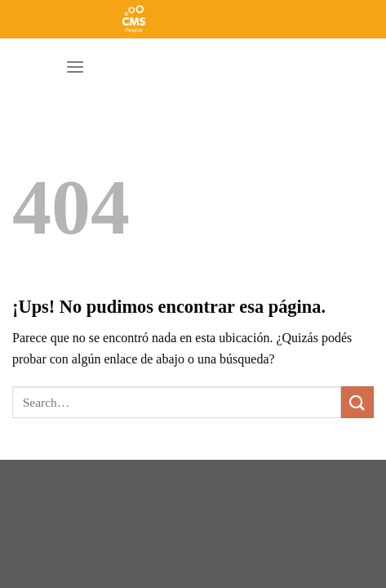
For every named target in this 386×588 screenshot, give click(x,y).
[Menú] (75, 67)
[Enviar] (357, 402)
